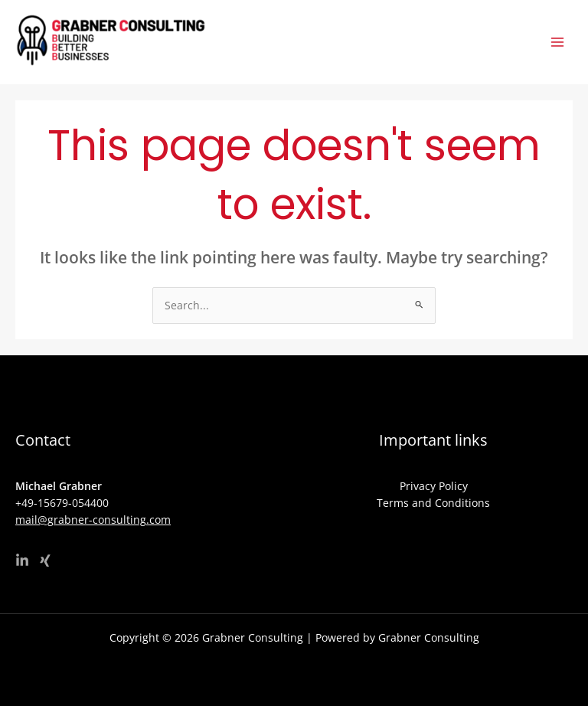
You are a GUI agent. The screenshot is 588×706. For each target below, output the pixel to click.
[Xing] (45, 561)
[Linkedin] (22, 561)
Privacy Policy (434, 486)
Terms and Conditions (433, 503)
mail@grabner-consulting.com (93, 520)
